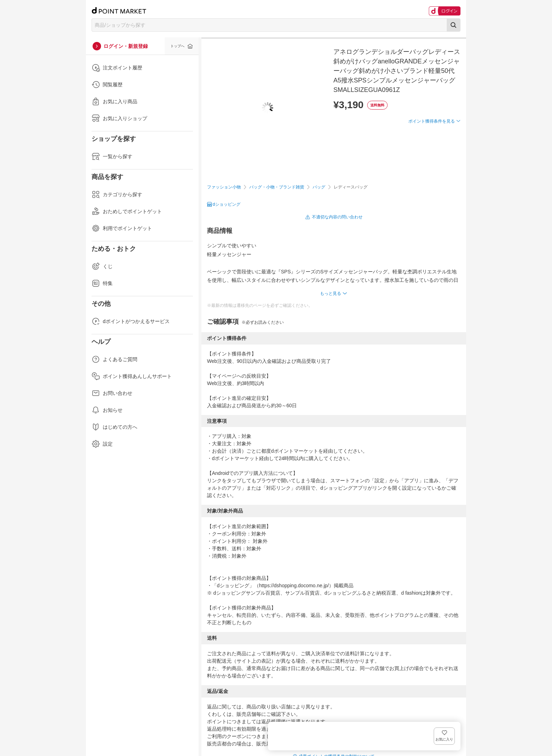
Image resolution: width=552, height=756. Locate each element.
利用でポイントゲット (122, 228)
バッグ (319, 187)
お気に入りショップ (119, 118)
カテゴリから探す (117, 194)
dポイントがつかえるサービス (131, 321)
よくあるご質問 (114, 359)
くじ (102, 266)
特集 (102, 283)
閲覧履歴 (107, 85)
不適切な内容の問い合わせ (337, 217)
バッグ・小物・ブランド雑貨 (277, 187)
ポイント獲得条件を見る (432, 147)
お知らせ (107, 410)
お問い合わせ (112, 393)
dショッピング (227, 204)
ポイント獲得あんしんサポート (132, 376)
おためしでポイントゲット (127, 211)
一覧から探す (112, 156)
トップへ (177, 46)
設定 (102, 444)
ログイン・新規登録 (126, 46)
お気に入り (450, 133)
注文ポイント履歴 (117, 68)
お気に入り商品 (114, 101)
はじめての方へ (114, 427)
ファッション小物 (224, 187)
